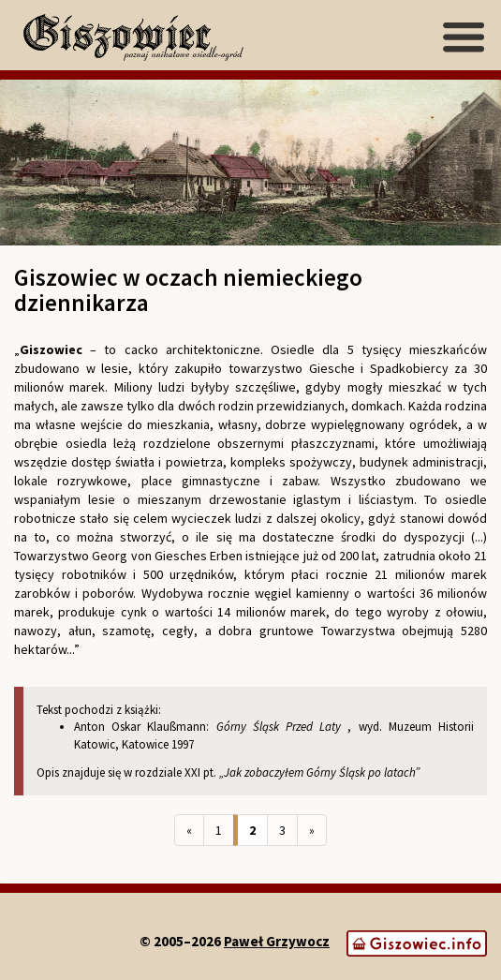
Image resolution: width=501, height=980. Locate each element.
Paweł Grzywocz (277, 941)
